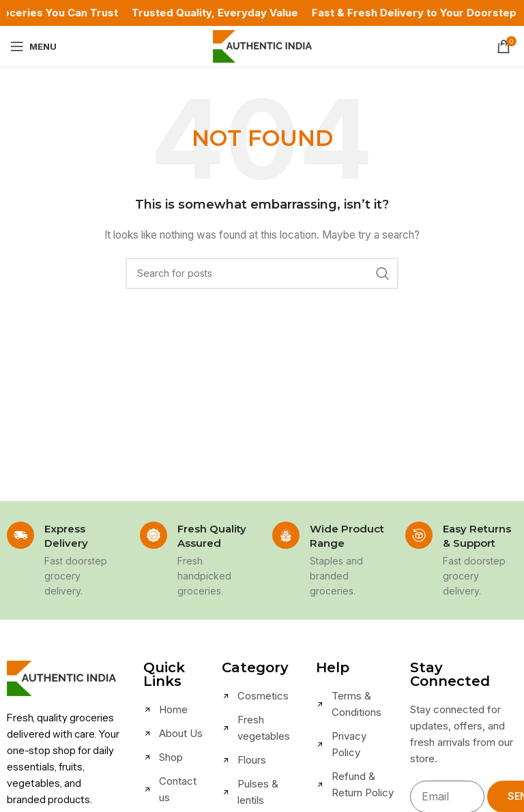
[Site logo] (262, 45)
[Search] (262, 273)
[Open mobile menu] (33, 46)
